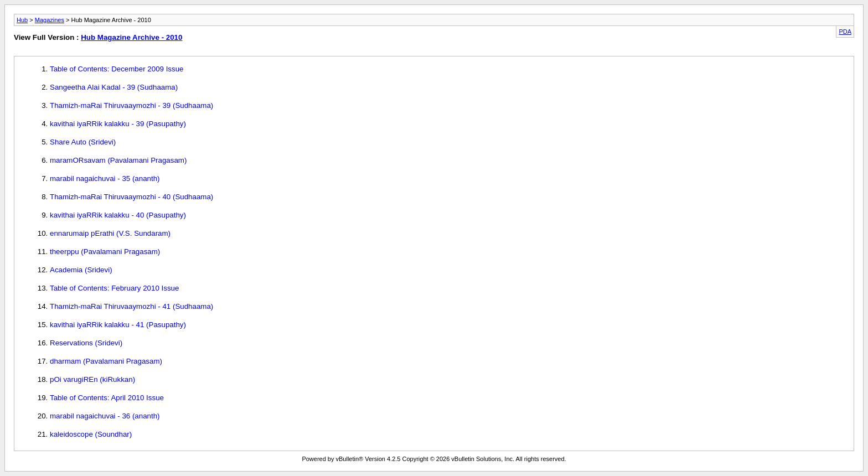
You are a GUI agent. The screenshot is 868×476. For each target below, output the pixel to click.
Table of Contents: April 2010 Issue (107, 398)
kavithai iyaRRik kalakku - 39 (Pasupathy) (118, 124)
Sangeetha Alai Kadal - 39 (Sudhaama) (114, 87)
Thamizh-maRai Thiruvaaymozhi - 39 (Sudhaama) (131, 105)
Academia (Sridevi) (81, 270)
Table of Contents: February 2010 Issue (114, 288)
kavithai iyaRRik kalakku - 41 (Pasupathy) (118, 325)
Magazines (50, 20)
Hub (22, 20)
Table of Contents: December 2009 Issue (117, 69)
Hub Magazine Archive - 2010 (131, 37)
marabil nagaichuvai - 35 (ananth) (105, 178)
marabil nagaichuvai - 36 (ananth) (105, 416)
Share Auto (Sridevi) (83, 142)
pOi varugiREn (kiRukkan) (92, 379)
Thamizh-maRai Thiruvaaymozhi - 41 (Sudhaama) (131, 306)
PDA (845, 32)
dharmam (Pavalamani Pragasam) (106, 361)
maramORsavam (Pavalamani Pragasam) (118, 160)
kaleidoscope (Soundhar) (91, 434)
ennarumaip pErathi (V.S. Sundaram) (110, 233)
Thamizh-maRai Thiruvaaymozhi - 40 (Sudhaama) (131, 197)
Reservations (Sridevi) (86, 343)
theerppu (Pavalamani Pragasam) (105, 252)
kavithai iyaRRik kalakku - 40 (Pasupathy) (118, 215)
